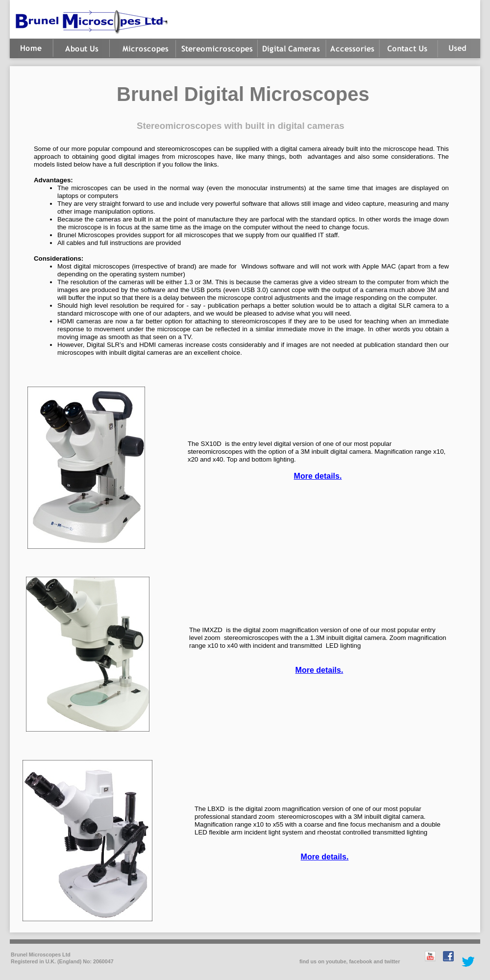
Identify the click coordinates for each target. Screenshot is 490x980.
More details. (318, 476)
